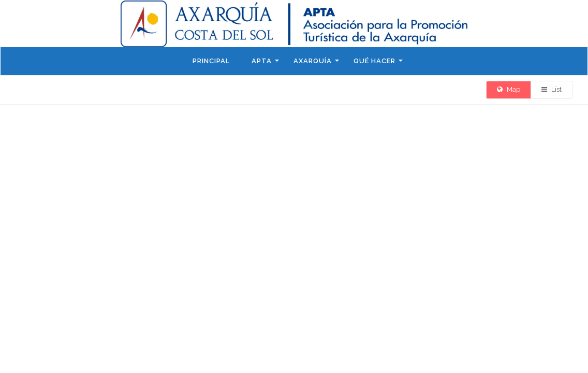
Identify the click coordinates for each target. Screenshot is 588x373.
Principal (211, 61)
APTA (262, 61)
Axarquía (313, 61)
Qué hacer (374, 61)
